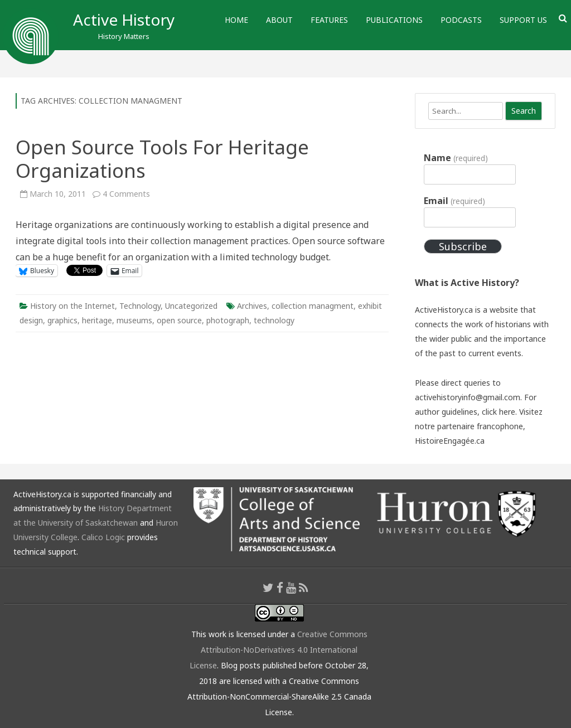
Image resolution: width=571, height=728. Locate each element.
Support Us (523, 20)
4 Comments (126, 194)
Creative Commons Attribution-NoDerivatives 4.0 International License (279, 650)
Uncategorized (191, 306)
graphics (62, 320)
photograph (228, 320)
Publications (394, 20)
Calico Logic (103, 537)
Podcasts (461, 20)
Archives (252, 306)
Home (236, 20)
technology (274, 320)
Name (456, 158)
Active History (124, 20)
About (279, 20)
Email (454, 201)
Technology (140, 306)
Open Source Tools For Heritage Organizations (162, 159)
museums (134, 320)
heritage (97, 320)
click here (499, 412)
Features (329, 20)
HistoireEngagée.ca (450, 441)
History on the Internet (72, 306)
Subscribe (463, 246)
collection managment (313, 306)
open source (179, 320)
